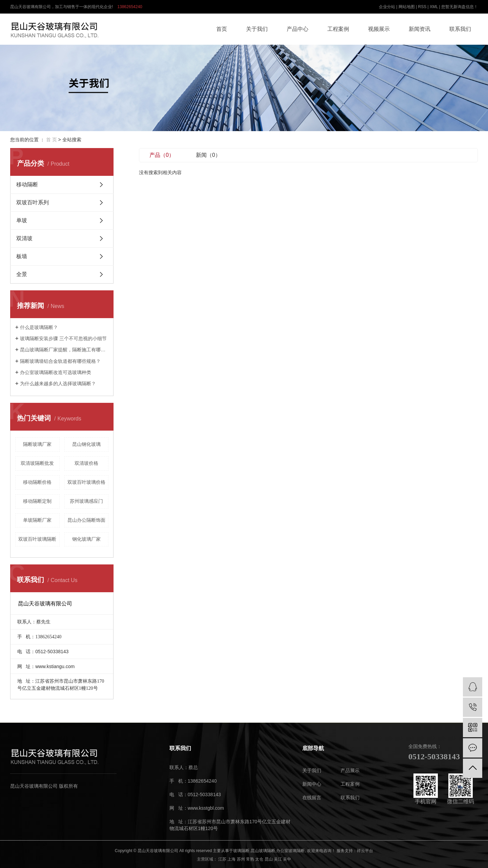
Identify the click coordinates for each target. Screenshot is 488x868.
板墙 (22, 256)
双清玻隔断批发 (37, 463)
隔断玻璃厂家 (37, 444)
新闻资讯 (420, 29)
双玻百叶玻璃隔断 (37, 539)
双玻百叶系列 (33, 202)
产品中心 (298, 29)
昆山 (269, 859)
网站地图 (407, 7)
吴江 (278, 859)
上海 (231, 859)
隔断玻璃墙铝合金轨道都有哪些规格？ (60, 361)
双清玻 (24, 238)
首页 (222, 29)
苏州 (241, 859)
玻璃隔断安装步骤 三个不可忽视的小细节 (63, 338)
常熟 (250, 859)
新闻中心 (312, 784)
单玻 (22, 220)
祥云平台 (365, 851)
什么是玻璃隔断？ (39, 327)
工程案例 (338, 29)
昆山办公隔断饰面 (86, 520)
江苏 (222, 859)
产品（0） (162, 155)
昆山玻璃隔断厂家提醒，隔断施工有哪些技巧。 (64, 350)
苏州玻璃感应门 (86, 501)
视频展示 (379, 29)
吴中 (287, 859)
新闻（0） (208, 155)
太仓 (259, 859)
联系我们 (460, 29)
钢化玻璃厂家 (86, 539)
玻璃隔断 (241, 851)
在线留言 (312, 798)
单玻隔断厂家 (37, 520)
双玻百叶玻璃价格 (86, 482)
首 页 (52, 140)
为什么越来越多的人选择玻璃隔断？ (58, 384)
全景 (22, 274)
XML (434, 7)
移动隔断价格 (37, 482)
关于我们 (257, 29)
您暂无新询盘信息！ (460, 7)
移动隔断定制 (37, 501)
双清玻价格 (86, 463)
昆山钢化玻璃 (86, 444)
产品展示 (350, 771)
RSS (422, 7)
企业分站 (387, 7)
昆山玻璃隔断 (263, 851)
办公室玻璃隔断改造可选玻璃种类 (56, 372)
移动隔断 (27, 184)
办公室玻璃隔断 (290, 851)
